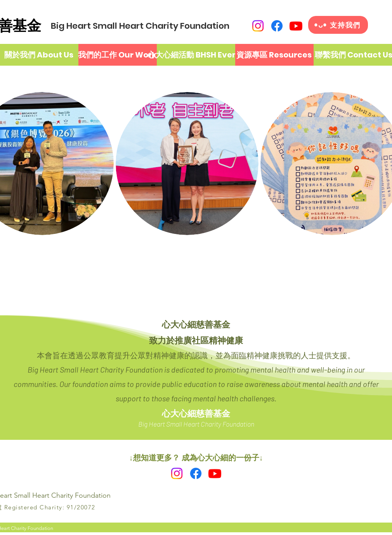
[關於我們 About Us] (39, 55)
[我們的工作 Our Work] (117, 55)
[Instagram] (258, 26)
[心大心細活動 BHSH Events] (196, 55)
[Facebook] (277, 26)
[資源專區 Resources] (274, 55)
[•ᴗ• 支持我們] (338, 25)
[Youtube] (296, 26)
